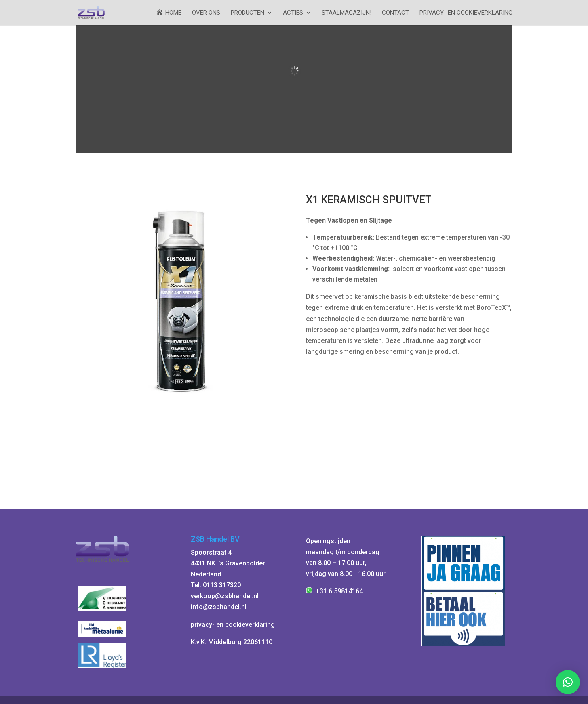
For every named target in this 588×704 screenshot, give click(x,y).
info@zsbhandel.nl (219, 607)
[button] (568, 682)
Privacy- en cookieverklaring (466, 13)
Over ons (206, 13)
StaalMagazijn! (347, 13)
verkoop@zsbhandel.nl (225, 596)
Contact (395, 13)
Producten (248, 13)
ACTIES (293, 13)
